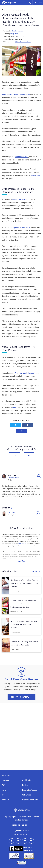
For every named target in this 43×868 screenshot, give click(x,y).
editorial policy (22, 544)
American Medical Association (27, 373)
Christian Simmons (17, 31)
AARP (14, 407)
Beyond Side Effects (30, 800)
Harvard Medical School (21, 199)
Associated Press (22, 157)
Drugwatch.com (9, 3)
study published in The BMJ (20, 227)
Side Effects (27, 795)
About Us (5, 800)
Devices (25, 785)
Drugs (4, 795)
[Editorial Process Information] (11, 508)
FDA (3, 785)
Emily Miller (14, 34)
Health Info (27, 780)
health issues (35, 175)
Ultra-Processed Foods (18, 10)
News (8, 10)
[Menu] (40, 3)
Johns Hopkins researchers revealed (16, 94)
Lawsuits (5, 780)
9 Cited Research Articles (23, 42)
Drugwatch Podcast (30, 790)
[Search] (35, 3)
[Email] (39, 476)
